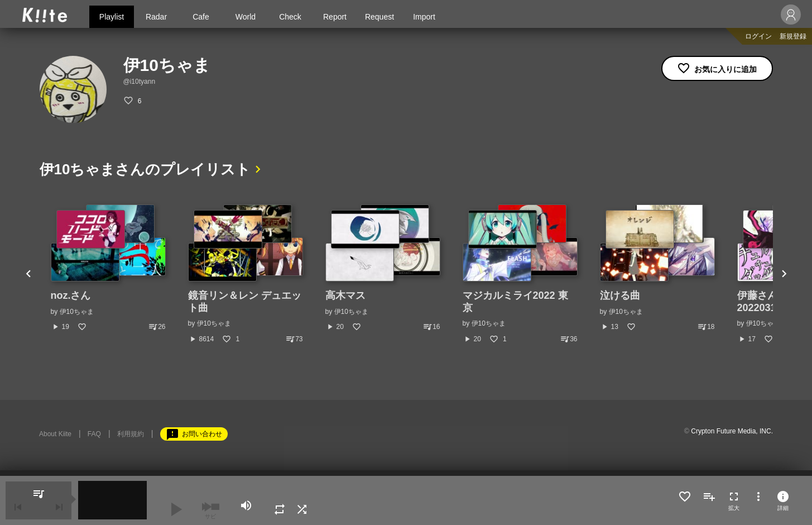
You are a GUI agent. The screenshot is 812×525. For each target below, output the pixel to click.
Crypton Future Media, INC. (732, 431)
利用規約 (131, 434)
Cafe (201, 17)
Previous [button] (28, 274)
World (246, 17)
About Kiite (55, 434)
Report (335, 17)
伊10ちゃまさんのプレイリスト (145, 169)
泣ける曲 (620, 295)
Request (379, 17)
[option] (108, 268)
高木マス (345, 295)
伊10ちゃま (77, 312)
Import (424, 17)
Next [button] (784, 274)
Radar (156, 17)
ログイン (758, 36)
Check (290, 17)
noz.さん (71, 295)
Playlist (112, 17)
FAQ (94, 434)
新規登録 (793, 36)
